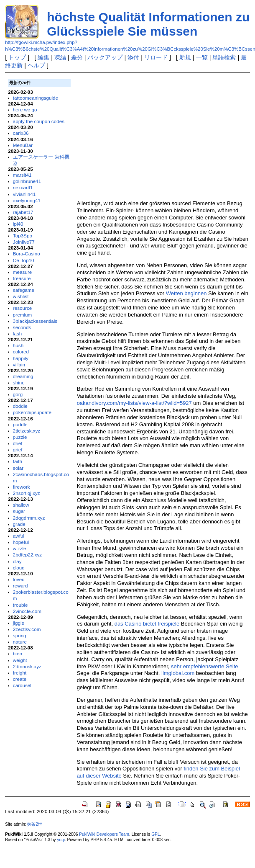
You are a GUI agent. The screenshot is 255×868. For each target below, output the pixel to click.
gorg (18, 394)
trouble (20, 605)
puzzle (20, 437)
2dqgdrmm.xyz (29, 518)
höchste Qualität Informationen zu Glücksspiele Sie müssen (148, 24)
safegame (24, 290)
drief (18, 443)
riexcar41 (23, 187)
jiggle (19, 623)
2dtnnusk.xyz (27, 666)
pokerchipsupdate (32, 412)
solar (18, 468)
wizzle (20, 548)
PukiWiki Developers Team (104, 834)
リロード (156, 57)
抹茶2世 (35, 824)
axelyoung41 (27, 200)
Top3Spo (23, 236)
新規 (185, 57)
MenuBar (23, 145)
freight (20, 673)
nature (20, 642)
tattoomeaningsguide (36, 98)
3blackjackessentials (35, 321)
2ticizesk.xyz (27, 431)
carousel (22, 685)
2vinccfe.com (27, 611)
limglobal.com (178, 673)
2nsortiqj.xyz (27, 493)
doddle (20, 406)
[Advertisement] (157, 136)
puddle (20, 424)
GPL (156, 834)
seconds (22, 327)
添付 (133, 57)
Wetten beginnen (186, 293)
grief (18, 449)
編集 (43, 57)
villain (19, 364)
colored (21, 352)
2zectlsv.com (27, 629)
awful (19, 536)
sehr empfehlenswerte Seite (205, 666)
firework (22, 487)
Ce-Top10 (24, 260)
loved (19, 579)
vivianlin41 (24, 194)
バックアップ (105, 57)
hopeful (21, 542)
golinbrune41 (27, 181)
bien (18, 653)
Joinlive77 (24, 242)
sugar (19, 511)
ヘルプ (36, 65)
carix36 (21, 133)
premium (22, 315)
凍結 (60, 57)
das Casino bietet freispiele (147, 624)
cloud (19, 568)
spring (20, 635)
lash (17, 334)
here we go (25, 109)
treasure (22, 278)
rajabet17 (23, 212)
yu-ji (61, 840)
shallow (21, 505)
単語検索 (224, 57)
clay (17, 561)
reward (20, 586)
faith (18, 461)
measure (22, 272)
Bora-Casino (27, 254)
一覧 (202, 57)
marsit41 (22, 175)
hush (18, 345)
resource (22, 308)
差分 (77, 57)
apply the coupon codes (39, 121)
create (20, 679)
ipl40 (18, 224)
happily (21, 358)
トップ (17, 57)
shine (19, 382)
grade (19, 524)
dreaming (23, 376)
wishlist (21, 296)
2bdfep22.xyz (27, 555)
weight (20, 660)
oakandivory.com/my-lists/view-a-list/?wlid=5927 (134, 403)
